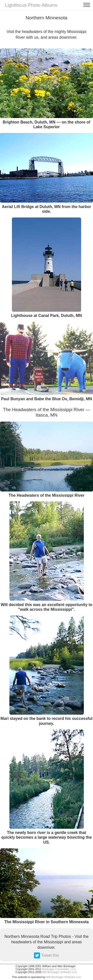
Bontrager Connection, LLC (59, 969)
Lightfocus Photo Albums (31, 5)
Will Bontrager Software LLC (60, 972)
